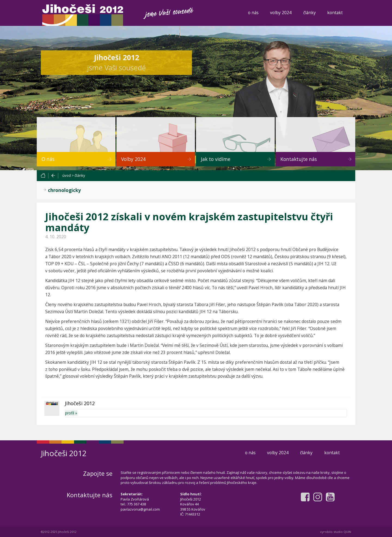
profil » (71, 413)
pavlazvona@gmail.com (140, 509)
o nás (253, 13)
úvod (67, 175)
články (310, 13)
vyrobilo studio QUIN (336, 532)
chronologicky (64, 190)
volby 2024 (281, 13)
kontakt (335, 13)
